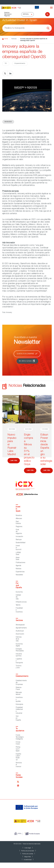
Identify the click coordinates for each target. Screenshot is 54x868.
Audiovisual (20, 631)
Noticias (14, 39)
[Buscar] (46, 14)
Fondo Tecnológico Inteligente (20, 737)
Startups (19, 540)
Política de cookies (28, 854)
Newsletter (19, 575)
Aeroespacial (20, 625)
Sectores (19, 621)
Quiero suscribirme (25, 354)
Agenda (18, 566)
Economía (19, 592)
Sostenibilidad (21, 543)
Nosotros (7, 13)
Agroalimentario (21, 628)
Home (5, 39)
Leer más (14, 461)
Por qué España (19, 586)
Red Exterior (8, 14)
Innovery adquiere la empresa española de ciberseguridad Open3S (34, 40)
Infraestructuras (21, 602)
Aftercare (19, 519)
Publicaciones (20, 563)
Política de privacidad (28, 851)
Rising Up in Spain (18, 749)
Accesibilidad (28, 860)
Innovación (19, 537)
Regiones (7, 16)
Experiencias (20, 572)
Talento (18, 605)
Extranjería (19, 704)
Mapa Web (28, 857)
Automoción (20, 634)
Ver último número (25, 361)
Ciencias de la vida (19, 639)
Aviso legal (28, 848)
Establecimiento (22, 676)
